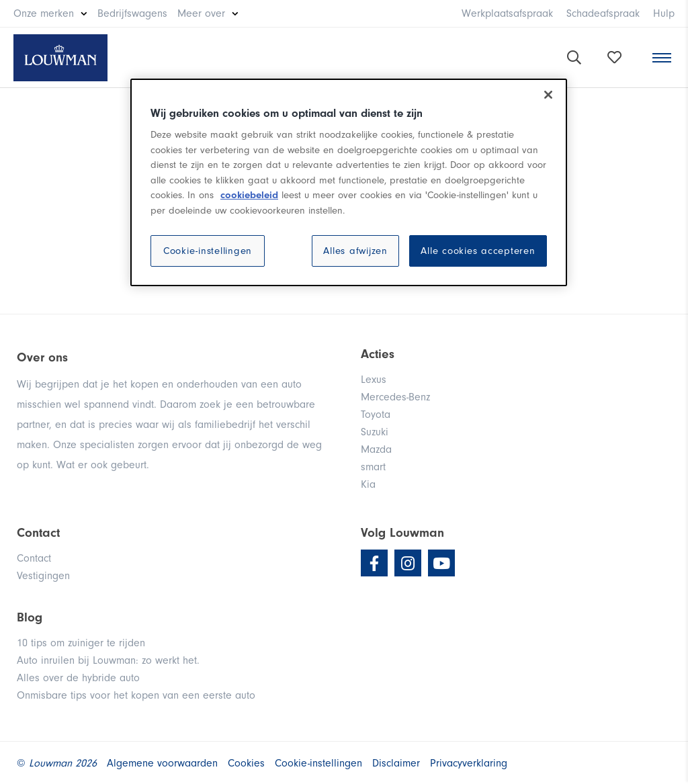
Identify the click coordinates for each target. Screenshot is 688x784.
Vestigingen (43, 576)
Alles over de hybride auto (78, 678)
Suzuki (375, 432)
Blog (30, 617)
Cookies (246, 763)
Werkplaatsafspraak (507, 13)
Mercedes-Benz (395, 397)
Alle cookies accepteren (478, 251)
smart (373, 467)
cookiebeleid (249, 195)
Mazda (376, 449)
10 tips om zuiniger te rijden (81, 643)
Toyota (376, 415)
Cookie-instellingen (208, 251)
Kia (368, 484)
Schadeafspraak (603, 13)
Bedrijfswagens (132, 13)
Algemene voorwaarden (162, 763)
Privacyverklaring (469, 763)
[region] (349, 183)
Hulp (664, 13)
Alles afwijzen (355, 251)
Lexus (374, 380)
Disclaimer (396, 763)
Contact (34, 558)
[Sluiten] (548, 95)
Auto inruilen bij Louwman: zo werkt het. (108, 660)
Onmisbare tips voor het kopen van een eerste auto (136, 695)
